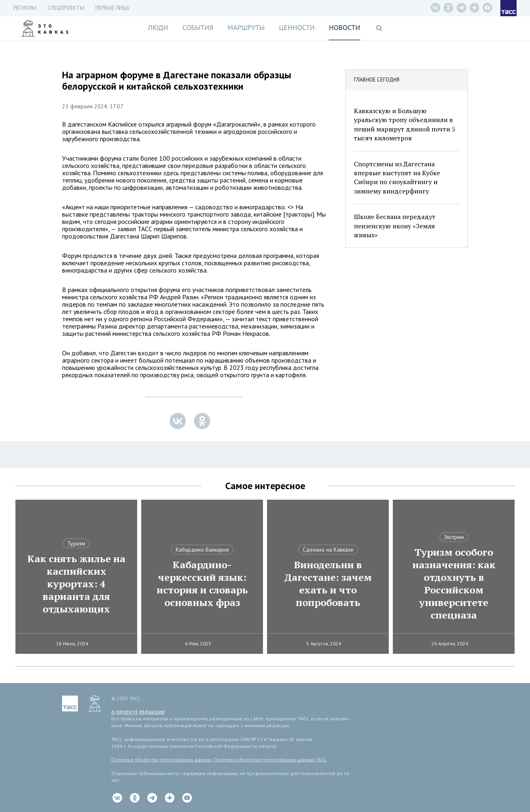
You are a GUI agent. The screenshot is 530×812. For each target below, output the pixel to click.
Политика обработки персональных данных (162, 759)
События (198, 28)
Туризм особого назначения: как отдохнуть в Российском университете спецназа (454, 584)
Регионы (25, 8)
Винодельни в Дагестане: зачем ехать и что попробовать (328, 584)
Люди (158, 28)
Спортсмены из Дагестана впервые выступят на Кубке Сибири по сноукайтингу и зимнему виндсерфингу (397, 177)
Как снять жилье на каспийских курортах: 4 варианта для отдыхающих (76, 584)
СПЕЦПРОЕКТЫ (66, 8)
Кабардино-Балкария (202, 550)
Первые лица (112, 8)
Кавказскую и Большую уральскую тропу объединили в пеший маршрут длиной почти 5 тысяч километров (405, 124)
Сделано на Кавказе (328, 550)
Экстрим (454, 537)
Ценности (297, 28)
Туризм (76, 543)
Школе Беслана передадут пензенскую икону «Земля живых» (395, 226)
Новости (344, 28)
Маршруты (246, 28)
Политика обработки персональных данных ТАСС (270, 759)
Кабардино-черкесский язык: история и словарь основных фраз (202, 584)
